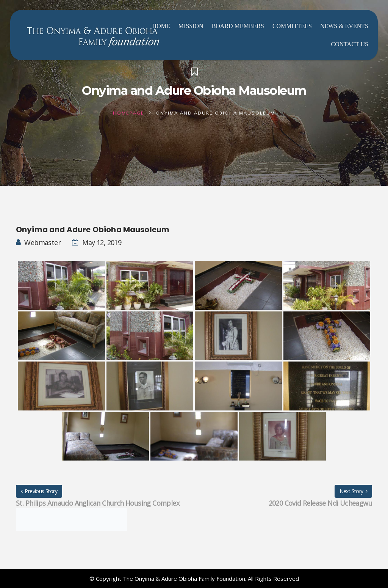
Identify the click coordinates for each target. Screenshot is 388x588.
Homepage (129, 113)
